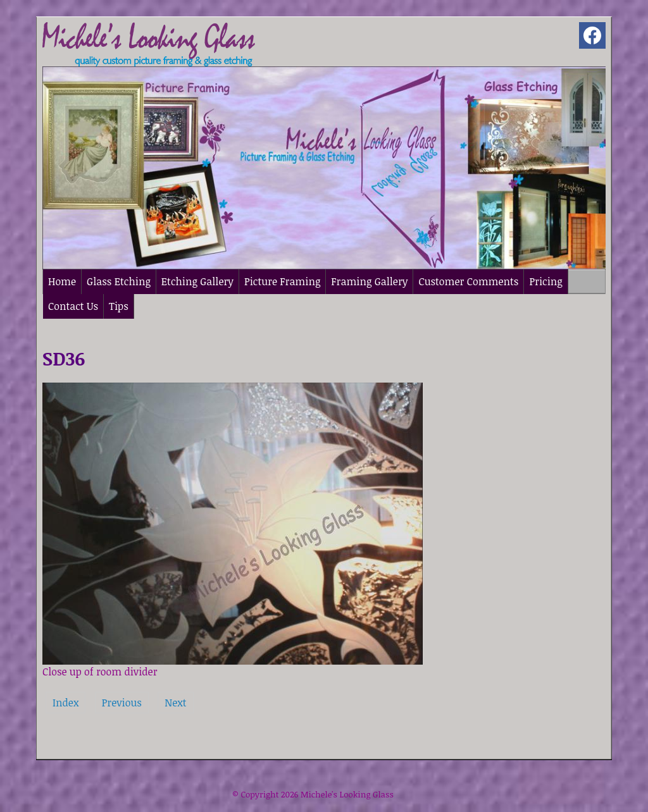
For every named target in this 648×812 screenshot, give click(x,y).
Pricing (545, 281)
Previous (122, 703)
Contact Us (73, 306)
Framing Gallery (369, 281)
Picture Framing (282, 281)
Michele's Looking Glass (347, 794)
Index (65, 703)
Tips (119, 306)
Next (175, 703)
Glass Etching (119, 281)
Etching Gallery (197, 281)
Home (62, 281)
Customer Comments (468, 281)
